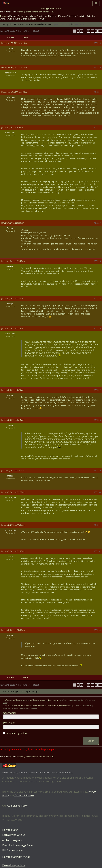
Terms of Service (24, 796)
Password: (9, 723)
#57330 (97, 68)
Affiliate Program (12, 840)
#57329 (97, 43)
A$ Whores (12, 16)
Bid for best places (13, 850)
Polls (14, 12)
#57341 (97, 525)
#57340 (97, 492)
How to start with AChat (16, 857)
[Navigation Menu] (96, 3)
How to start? (10, 830)
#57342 (97, 551)
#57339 (97, 471)
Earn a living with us (14, 835)
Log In (91, 741)
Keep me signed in (16, 733)
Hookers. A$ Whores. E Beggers (62, 16)
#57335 (97, 298)
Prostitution (42, 19)
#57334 (97, 261)
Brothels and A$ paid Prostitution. (33, 16)
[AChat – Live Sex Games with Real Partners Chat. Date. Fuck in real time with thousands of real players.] (7, 3)
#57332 (97, 127)
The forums (5, 12)
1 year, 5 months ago (62, 25)
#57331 (97, 92)
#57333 (97, 223)
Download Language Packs (18, 845)
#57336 (97, 328)
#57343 (97, 630)
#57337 (97, 390)
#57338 (97, 420)
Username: (9, 713)
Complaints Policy (17, 806)
